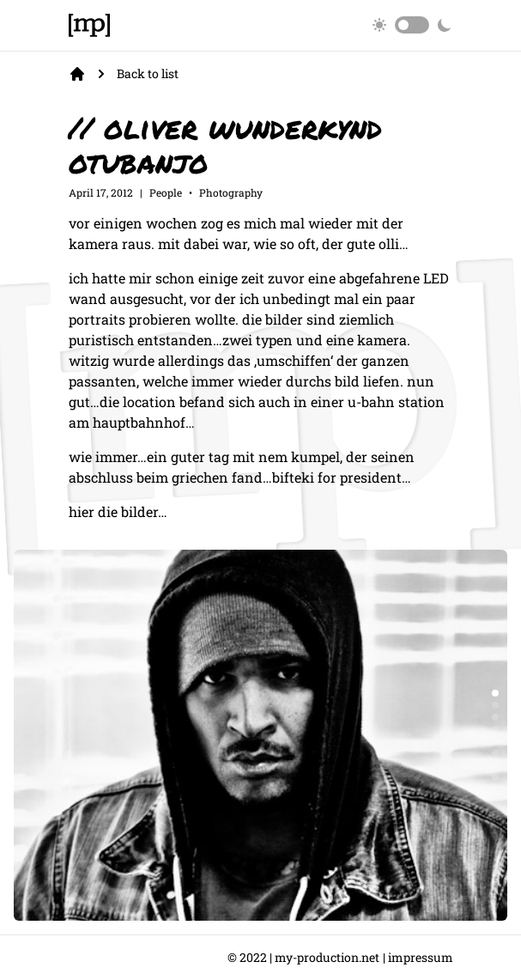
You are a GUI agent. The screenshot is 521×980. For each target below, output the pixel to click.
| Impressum (418, 957)
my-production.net (327, 957)
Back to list (148, 73)
